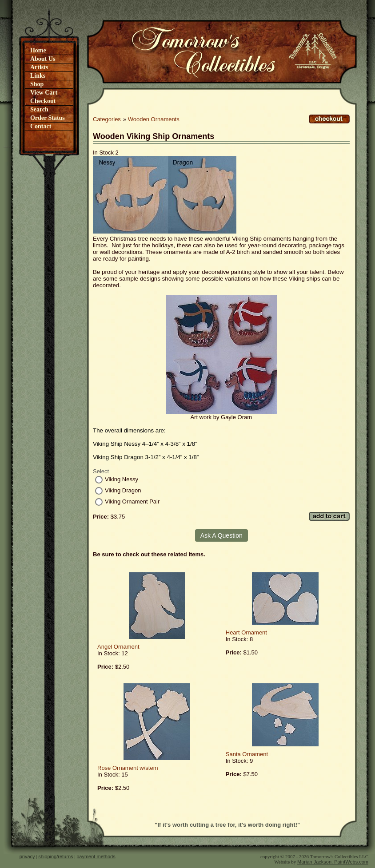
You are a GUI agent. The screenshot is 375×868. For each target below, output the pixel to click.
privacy (27, 856)
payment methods (96, 856)
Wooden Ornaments (154, 119)
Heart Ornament (246, 632)
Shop (37, 84)
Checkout (43, 101)
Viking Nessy (122, 479)
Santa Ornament (247, 754)
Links (38, 76)
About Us (43, 59)
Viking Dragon (123, 490)
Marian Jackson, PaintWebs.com (333, 862)
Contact (41, 126)
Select (101, 471)
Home (38, 50)
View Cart (44, 93)
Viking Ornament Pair (132, 501)
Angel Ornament (118, 647)
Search (39, 109)
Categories (107, 119)
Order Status (48, 118)
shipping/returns (56, 856)
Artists (39, 67)
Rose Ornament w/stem (128, 768)
